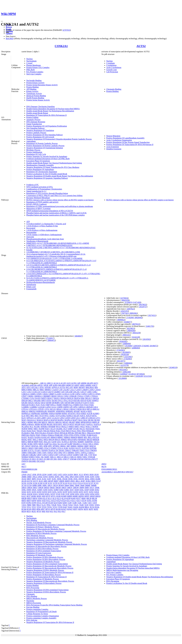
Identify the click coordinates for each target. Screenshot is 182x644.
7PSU (48, 505)
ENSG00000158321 (109, 469)
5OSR (92, 490)
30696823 (121, 320)
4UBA (88, 481)
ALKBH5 (25, 385)
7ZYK (49, 507)
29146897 (129, 346)
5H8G (45, 485)
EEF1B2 (77, 400)
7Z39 (86, 505)
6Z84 (65, 503)
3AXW (70, 475)
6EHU (39, 496)
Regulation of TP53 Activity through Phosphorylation (47, 193)
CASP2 (91, 390)
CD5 (63, 392)
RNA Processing (33, 588)
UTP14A (63, 455)
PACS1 (82, 429)
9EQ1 (29, 511)
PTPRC (83, 435)
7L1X (43, 505)
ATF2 (28, 387)
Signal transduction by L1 (36, 191)
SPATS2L (35, 446)
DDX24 (64, 398)
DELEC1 (89, 398)
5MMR (94, 485)
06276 (104, 467)
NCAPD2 (25, 427)
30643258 (125, 300)
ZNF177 (66, 459)
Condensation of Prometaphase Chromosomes (44, 189)
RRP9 (36, 442)
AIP (79, 383)
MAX (80, 420)
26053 (104, 464)
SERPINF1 (89, 442)
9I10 (48, 511)
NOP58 (24, 429)
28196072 (154, 346)
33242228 (135, 337)
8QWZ (70, 509)
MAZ (85, 420)
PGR (63, 431)
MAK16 (40, 420)
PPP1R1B (63, 433)
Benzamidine (31, 232)
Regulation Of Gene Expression (39, 553)
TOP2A (50, 453)
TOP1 (44, 453)
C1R (60, 390)
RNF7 (30, 440)
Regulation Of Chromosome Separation (42, 172)
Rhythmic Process (33, 150)
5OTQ (70, 492)
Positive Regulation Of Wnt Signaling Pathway (45, 135)
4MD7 (56, 481)
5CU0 (65, 483)
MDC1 (24, 422)
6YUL (39, 503)
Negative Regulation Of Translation (40, 130)
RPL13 (36, 440)
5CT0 (55, 483)
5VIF (67, 494)
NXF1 (47, 429)
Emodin (29, 250)
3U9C (54, 479)
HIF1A (89, 409)
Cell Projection (112, 72)
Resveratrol (31, 228)
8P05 (34, 509)
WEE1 (38, 457)
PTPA (71, 435)
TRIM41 (71, 453)
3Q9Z (97, 477)
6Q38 (68, 498)
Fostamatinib (31, 289)
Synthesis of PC (33, 185)
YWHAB (91, 457)
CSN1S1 (60, 396)
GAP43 (48, 407)
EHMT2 (95, 400)
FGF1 (38, 405)
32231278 (124, 365)
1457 (23, 464)
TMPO (24, 453)
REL (86, 437)
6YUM (45, 503)
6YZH (51, 503)
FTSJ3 (86, 405)
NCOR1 (37, 427)
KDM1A (70, 416)
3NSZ (40, 477)
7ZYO (55, 507)
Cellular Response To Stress (37, 614)
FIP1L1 (53, 405)
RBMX (80, 437)
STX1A (60, 448)
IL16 (23, 416)
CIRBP (51, 394)
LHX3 (62, 418)
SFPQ (36, 444)
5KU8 (55, 485)
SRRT (86, 446)
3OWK (51, 477)
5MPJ (87, 488)
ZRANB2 (32, 461)
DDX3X (70, 398)
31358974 (128, 302)
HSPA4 (52, 414)
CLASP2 (58, 394)
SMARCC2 (77, 444)
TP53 (56, 453)
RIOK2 (24, 440)
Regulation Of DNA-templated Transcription (44, 551)
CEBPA (33, 394)
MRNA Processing (34, 603)
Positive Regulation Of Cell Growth (40, 137)
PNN (37, 433)
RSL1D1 (47, 442)
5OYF (53, 494)
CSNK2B (73, 396)
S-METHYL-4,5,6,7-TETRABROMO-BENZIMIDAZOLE (49, 245)
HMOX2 (32, 411)
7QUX (76, 505)
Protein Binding (33, 87)
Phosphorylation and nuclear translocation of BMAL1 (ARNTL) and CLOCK (56, 213)
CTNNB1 (25, 398)
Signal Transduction (34, 124)
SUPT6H (93, 448)
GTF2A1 (25, 409)
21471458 (137, 302)
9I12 (56, 511)
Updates (9, 33)
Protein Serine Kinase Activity (38, 100)
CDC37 (83, 392)
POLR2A (43, 433)
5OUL (24, 494)
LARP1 (43, 418)
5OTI (49, 492)
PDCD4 (46, 431)
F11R (85, 403)
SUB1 (66, 448)
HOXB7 (77, 411)
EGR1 (89, 400)
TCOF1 (38, 450)
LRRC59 (84, 418)
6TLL (48, 501)
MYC (60, 424)
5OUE (96, 492)
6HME (75, 496)
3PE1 (62, 477)
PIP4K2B (90, 431)
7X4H (81, 505)
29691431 (126, 335)
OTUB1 (76, 429)
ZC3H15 (40, 459)
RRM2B (96, 440)
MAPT (75, 420)
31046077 (127, 322)
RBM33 (67, 437)
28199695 (126, 352)
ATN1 (42, 387)
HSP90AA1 (26, 414)
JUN (57, 416)
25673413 (125, 313)
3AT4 (65, 475)
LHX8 (67, 418)
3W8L (59, 479)
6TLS (68, 501)
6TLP (58, 501)
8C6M (24, 509)
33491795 (150, 326)
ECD (71, 400)
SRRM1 (74, 446)
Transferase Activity (34, 94)
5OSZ (24, 492)
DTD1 (49, 400)
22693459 (137, 346)
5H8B (34, 485)
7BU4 (38, 505)
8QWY (64, 509)
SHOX (41, 444)
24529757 (143, 307)
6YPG (89, 501)
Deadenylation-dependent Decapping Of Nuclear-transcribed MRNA (53, 109)
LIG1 (78, 418)
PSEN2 (33, 435)
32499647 (124, 374)
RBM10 (54, 437)
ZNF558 (80, 459)
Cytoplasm (111, 63)
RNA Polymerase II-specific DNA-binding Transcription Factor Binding (54, 605)
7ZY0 (24, 507)
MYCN (66, 424)
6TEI (44, 501)
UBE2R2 (33, 455)
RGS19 (96, 437)
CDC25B (69, 392)
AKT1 (96, 383)
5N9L (24, 490)
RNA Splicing (32, 620)
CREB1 (30, 396)
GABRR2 (33, 407)
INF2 (28, 416)
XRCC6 (73, 457)
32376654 (124, 298)
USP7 (56, 455)
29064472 (51, 340)
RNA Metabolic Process (36, 536)
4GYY (36, 481)
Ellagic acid (31, 287)
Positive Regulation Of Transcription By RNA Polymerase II (130, 145)
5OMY (40, 490)
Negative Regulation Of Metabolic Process (43, 562)
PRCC (84, 433)
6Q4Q (73, 498)
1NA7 (29, 475)
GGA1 (54, 407)
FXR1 (91, 405)
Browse (9, 27)
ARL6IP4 (62, 385)
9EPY (91, 509)
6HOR (24, 498)
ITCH (41, 416)
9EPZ (96, 509)
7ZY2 (29, 507)
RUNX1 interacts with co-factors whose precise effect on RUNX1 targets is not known (60, 200)
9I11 (52, 511)
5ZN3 (87, 494)
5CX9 (29, 485)
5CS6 (35, 483)
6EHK (34, 496)
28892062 (133, 313)
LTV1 (98, 418)
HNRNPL (69, 411)
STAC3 (47, 448)
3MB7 (29, 477)
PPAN (57, 433)
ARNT (77, 385)
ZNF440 (73, 459)
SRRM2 (80, 446)
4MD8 (62, 481)
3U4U (44, 479)
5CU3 (75, 483)
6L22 (55, 498)
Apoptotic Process (33, 120)
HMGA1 (96, 409)
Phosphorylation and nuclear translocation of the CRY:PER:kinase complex (56, 215)
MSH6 (37, 424)
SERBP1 (81, 442)
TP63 (60, 453)
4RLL (78, 481)
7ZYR (60, 507)
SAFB (54, 442)
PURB (89, 435)
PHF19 (68, 431)
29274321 (152, 315)
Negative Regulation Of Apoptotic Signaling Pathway (47, 178)
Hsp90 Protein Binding (35, 98)
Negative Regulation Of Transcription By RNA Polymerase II (50, 622)
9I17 (64, 511)
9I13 (60, 511)
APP (51, 385)
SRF (68, 446)
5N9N (29, 490)
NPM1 (30, 429)
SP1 (23, 446)
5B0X (93, 481)
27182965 (130, 318)
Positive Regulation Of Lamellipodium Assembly (125, 138)
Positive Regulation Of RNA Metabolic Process (45, 557)
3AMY (50, 475)
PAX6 (29, 431)
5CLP (98, 481)
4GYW (30, 481)
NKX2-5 (65, 427)
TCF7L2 (31, 450)
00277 (24, 467)
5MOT (64, 488)
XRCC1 (53, 457)
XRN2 (79, 457)
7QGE (70, 505)
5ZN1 (77, 494)
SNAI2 (85, 444)
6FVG (53, 496)
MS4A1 (31, 424)
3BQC (76, 475)
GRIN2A (82, 407)
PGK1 (58, 431)
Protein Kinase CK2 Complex (38, 67)
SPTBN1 (56, 446)
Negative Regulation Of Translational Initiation (45, 148)
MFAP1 (65, 422)
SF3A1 (97, 442)
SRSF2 (31, 448)
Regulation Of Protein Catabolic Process (42, 143)
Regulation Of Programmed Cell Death (42, 612)
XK (42, 457)
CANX (78, 390)
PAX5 (24, 431)
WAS (95, 455)
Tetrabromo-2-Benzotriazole (37, 241)
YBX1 (85, 457)
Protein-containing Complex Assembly (41, 618)
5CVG (96, 483)
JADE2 (52, 416)
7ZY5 (34, 507)
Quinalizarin (31, 285)
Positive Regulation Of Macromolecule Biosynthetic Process (50, 568)
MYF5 (72, 424)
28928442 (138, 318)
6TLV (79, 501)
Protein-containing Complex (37, 609)
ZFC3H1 (54, 459)
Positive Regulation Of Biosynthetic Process (44, 575)
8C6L (97, 507)
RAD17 (25, 437)
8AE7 (65, 507)
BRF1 (42, 390)
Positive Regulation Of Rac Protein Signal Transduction (128, 142)
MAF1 (24, 420)
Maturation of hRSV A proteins (38, 209)
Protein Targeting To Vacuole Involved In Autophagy (47, 156)
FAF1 (92, 403)
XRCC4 (60, 457)
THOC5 (68, 450)
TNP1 (39, 453)
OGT (65, 429)
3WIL (76, 479)
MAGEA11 (32, 420)
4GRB (98, 479)
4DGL (87, 479)
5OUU (35, 494)
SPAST (28, 446)
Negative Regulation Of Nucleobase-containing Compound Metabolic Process (57, 544)
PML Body (31, 70)
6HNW (81, 496)
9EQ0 (24, 511)
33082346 (126, 372)
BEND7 (82, 387)
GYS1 (47, 409)
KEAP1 (77, 416)
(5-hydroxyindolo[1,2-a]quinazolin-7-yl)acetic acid (46, 224)
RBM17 (61, 437)
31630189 (139, 376)
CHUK (45, 394)
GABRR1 (25, 407)
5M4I (82, 485)
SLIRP (70, 444)
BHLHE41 (90, 387)
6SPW (34, 501)
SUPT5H (85, 448)
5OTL (54, 492)
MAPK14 (68, 420)
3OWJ (45, 477)
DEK (83, 398)
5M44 (67, 485)
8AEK (76, 507)
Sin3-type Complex (34, 74)
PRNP (98, 433)
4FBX (92, 479)
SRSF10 (92, 446)
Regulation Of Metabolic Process (39, 555)
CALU (72, 390)
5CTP (60, 483)
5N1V (92, 488)
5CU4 (80, 483)
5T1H (58, 494)
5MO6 (30, 488)
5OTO (60, 492)
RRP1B (31, 442)
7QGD (65, 505)
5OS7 (72, 490)
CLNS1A (66, 394)
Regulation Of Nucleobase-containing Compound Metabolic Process (53, 525)
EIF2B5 (25, 403)
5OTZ (91, 492)
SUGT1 (78, 448)
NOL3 (83, 427)
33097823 (130, 309)
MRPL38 (96, 422)
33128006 (122, 378)
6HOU (35, 498)
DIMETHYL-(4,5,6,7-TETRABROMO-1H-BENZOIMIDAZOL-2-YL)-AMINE (58, 243)
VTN (90, 455)
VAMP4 (76, 455)
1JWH (24, 475)
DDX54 (77, 398)
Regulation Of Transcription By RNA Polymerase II (46, 115)
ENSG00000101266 (29, 469)
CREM (53, 396)
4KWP (51, 481)
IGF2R (90, 414)
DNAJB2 (37, 400)
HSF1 (90, 411)
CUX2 (32, 398)
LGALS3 (56, 418)
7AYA (24, 505)
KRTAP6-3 (130, 422)
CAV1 (24, 392)
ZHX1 (60, 459)
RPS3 (76, 440)
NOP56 (95, 427)
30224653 (131, 328)
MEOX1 (51, 422)
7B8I (34, 505)
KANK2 (63, 416)
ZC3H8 (47, 459)
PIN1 (79, 431)
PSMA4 (51, 435)
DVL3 (66, 400)
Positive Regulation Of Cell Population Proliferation (47, 126)
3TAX (39, 479)
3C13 (81, 475)
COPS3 (84, 394)
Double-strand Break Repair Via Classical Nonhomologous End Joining (54, 163)
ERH (72, 403)
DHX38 (25, 400)
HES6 (80, 409)
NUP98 (42, 429)
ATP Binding (31, 89)
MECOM (37, 422)
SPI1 (41, 446)
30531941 (123, 370)
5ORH (56, 490)
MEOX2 (59, 422)
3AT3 (60, 475)
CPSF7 (24, 396)
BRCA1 (36, 390)
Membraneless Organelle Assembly (40, 165)
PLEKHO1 (26, 433)
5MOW (76, 488)
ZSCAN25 (41, 461)
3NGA (35, 477)
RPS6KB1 (82, 440)
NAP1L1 (90, 424)
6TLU (74, 501)
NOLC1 (89, 427)
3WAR (65, 479)
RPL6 (46, 440)
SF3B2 (30, 444)
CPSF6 (98, 394)
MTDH (43, 424)
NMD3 (71, 427)
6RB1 (84, 498)
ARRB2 (88, 385)
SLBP (46, 444)
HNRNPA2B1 (42, 411)
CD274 (50, 392)
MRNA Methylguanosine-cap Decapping (122, 570)
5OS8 (77, 490)
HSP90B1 (45, 414)
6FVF (48, 496)
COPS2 (78, 394)
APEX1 (40, 385)
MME (78, 422)
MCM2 (91, 420)
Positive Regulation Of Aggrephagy (40, 169)
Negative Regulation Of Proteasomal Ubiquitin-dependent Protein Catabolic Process (59, 139)
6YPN (34, 503)
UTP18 (69, 455)
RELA (90, 437)
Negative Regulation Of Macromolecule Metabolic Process (49, 542)
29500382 (123, 341)
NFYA (58, 427)
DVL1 (61, 400)
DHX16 (96, 398)
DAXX (38, 398)
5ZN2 (82, 494)
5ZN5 (97, 494)
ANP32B (33, 385)
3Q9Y (92, 477)
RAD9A (38, 437)
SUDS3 (72, 448)
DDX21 (57, 398)
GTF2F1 (41, 409)
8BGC (87, 507)
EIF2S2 (37, 403)
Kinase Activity (32, 91)
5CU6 (85, 483)
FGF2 (43, 405)
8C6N (29, 509)
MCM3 (97, 420)
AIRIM (83, 383)
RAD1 (95, 435)
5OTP (65, 492)
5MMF (88, 485)
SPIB (45, 446)
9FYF (39, 511)
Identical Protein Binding (36, 96)
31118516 (132, 374)
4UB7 (83, 481)
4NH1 (73, 481)
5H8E (39, 485)
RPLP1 (58, 440)
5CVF (91, 483)
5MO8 (41, 488)
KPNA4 (30, 418)
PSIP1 (38, 435)
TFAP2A (52, 450)
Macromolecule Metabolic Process (40, 538)
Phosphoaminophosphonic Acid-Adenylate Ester (45, 239)
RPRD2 (64, 440)
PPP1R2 (71, 433)
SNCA (91, 444)
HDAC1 (60, 409)
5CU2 (70, 483)
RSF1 (41, 442)
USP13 (45, 455)
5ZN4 (92, 494)
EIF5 (62, 403)
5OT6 (34, 492)
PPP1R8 (78, 433)
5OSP (87, 490)
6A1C (24, 496)
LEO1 (49, 418)
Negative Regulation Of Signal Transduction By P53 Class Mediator (53, 167)
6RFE (24, 501)
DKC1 (31, 400)
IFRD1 (84, 414)
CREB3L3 (38, 396)
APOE (46, 385)
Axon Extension (113, 147)
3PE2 (67, 477)
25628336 (124, 354)
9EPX (86, 509)
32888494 (126, 344)
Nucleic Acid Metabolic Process (39, 523)
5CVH (24, 485)
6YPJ (24, 503)
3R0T (29, 479)
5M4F (77, 485)
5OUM (30, 494)
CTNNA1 (94, 396)
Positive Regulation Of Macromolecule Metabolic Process (49, 566)
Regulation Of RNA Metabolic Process (41, 533)
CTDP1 (87, 396)
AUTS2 (141, 46)
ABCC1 (50, 383)
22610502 (146, 339)
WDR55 (32, 457)
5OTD (39, 492)
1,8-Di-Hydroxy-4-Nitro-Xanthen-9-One (42, 226)
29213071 (121, 361)
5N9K (97, 488)
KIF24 (89, 416)
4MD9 (67, 481)
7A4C (79, 503)
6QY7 (78, 498)
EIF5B (67, 403)
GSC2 (96, 407)
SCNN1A (65, 442)
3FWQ (86, 475)
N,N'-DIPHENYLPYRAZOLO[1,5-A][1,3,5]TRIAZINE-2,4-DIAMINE (54, 258)
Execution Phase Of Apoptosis (38, 161)
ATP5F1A (55, 387)
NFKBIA (44, 427)
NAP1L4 (97, 424)
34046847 (78, 336)
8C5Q (92, 507)
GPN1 (75, 407)
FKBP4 (66, 405)
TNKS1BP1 (32, 453)
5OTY (86, 492)
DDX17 (50, 398)
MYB (55, 424)
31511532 (147, 376)
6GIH (58, 496)
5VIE (63, 494)
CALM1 (66, 390)
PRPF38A (25, 435)
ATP (28, 222)
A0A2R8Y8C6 (119, 472)
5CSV (50, 483)
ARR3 (82, 385)
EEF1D (83, 400)
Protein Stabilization (34, 152)
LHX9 (73, 418)
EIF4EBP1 (56, 403)
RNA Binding (32, 520)
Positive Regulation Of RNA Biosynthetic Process (46, 559)
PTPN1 (77, 435)
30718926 (140, 374)
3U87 (49, 479)
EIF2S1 (31, 403)
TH (57, 450)
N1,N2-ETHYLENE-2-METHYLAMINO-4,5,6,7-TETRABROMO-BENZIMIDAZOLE (61, 248)
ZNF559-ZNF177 (91, 459)
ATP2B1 (48, 387)
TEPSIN (44, 450)
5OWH (41, 494)
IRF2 (32, 416)
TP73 (65, 453)
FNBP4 (76, 405)
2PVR (39, 475)
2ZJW (44, 475)
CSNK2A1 (61, 46)
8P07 (43, 509)
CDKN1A (25, 394)
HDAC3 (73, 409)
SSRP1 (41, 448)
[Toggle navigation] (2, 21)
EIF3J (43, 403)
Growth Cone (112, 70)
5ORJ (61, 490)
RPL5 (41, 440)
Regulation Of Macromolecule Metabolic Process (45, 529)
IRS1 (37, 416)
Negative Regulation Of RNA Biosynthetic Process (46, 592)
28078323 (136, 324)
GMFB (60, 407)
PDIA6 (53, 431)
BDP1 (76, 387)
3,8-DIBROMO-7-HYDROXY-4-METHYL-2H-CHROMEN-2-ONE (53, 252)
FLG (71, 405)
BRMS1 (48, 390)
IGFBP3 (96, 414)
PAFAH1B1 (90, 429)
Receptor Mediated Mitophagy (38, 198)
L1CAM (37, 418)
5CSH (40, 483)
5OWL (47, 494)
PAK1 (98, 429)
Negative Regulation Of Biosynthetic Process (44, 583)
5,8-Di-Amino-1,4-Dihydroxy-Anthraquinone (44, 235)
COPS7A (91, 394)
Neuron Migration (113, 136)
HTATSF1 (72, 414)
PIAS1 (74, 431)
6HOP (92, 496)
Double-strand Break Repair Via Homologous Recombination (50, 111)
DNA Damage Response (36, 122)
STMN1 (54, 448)
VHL (86, 455)
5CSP (45, 483)
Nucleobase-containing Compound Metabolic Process (47, 540)
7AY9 (95, 503)
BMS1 (30, 390)
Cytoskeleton (111, 65)
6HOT (30, 498)
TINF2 (82, 450)
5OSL (82, 490)
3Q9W (82, 477)
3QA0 (24, 479)
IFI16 (79, 414)
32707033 (66, 30)
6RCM (94, 498)
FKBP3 (59, 405)
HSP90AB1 (36, 414)
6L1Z (45, 498)
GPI (71, 407)
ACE (69, 383)
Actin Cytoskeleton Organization (119, 140)
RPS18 (70, 440)
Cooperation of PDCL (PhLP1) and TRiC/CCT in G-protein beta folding (54, 196)
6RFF (29, 501)
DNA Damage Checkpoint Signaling (40, 107)
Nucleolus (30, 601)
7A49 (69, 503)
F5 (88, 403)
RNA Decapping (113, 581)
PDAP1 (40, 431)
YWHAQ (25, 459)
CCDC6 (44, 392)
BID (96, 387)
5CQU (24, 483)
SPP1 (50, 446)
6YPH (95, 501)
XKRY (47, 457)
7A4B (74, 503)
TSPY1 (78, 453)
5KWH (61, 485)
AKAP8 (90, 383)
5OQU (51, 490)
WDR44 (25, 457)
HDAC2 (67, 409)
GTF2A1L (33, 409)
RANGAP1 (46, 437)
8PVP (53, 509)
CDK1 (95, 392)
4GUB (24, 481)
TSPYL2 (84, 453)
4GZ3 (41, 481)
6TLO (53, 501)
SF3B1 (24, 444)
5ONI (45, 490)
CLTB (72, 394)
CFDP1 (39, 394)
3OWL (57, 477)
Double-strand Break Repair (37, 113)
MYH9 (78, 424)
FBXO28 (25, 405)
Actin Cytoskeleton (114, 67)
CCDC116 (36, 392)
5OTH (45, 492)
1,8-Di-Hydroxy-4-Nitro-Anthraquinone (42, 230)
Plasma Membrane (34, 65)
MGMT (72, 422)
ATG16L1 (35, 387)
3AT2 (55, 475)
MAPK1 (61, 420)
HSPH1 (64, 414)
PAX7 (34, 431)
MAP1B (54, 420)
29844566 (131, 331)
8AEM (81, 507)
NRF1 (36, 429)
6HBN (70, 496)
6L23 (59, 498)
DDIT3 (44, 398)
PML (33, 433)
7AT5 (90, 503)
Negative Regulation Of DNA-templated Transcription (47, 590)
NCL (31, 427)
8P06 (38, 509)
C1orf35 (55, 390)
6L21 (50, 498)
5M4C (72, 485)
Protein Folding (32, 117)
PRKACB (91, 433)
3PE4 (72, 477)
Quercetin (30, 237)
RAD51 (31, 437)
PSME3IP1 (59, 435)
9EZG (34, 511)
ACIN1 (74, 383)
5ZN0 (72, 494)
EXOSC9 (78, 403)
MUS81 (50, 424)
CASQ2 (98, 390)
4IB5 (46, 481)
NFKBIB (52, 427)
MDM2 (30, 422)
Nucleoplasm (31, 61)
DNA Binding (32, 596)
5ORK (66, 490)
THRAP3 (75, 450)
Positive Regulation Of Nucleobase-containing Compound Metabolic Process (56, 531)
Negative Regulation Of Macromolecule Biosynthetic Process (50, 581)
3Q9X (87, 477)
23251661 (128, 357)
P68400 (24, 472)
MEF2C (45, 422)
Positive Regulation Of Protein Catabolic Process (45, 146)
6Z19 (56, 503)
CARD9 (84, 390)
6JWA (40, 498)
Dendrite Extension (114, 149)
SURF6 (24, 450)
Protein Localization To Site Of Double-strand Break (47, 174)
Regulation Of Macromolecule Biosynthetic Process (46, 546)
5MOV (70, 488)
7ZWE (91, 505)
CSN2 (66, 396)
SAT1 (59, 442)
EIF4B (49, 403)
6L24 (64, 498)
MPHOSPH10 (86, 422)
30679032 (143, 305)
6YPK (29, 503)
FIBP (48, 405)
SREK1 (63, 446)
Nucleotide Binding (34, 80)
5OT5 (29, 492)
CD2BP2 (57, 392)
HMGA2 (25, 411)
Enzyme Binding (33, 607)
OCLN (53, 429)
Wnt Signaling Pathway (36, 128)
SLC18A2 (53, 444)
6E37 (29, 496)
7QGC (59, 505)
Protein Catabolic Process (36, 133)
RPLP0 (52, 440)
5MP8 (82, 488)
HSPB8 (58, 414)
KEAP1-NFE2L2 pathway (37, 204)
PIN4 (84, 431)
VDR (81, 455)
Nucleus (29, 59)
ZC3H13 (33, 459)
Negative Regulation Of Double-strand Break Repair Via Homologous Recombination (60, 176)
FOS (81, 405)
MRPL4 (25, 424)
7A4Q (85, 503)
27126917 (50, 338)
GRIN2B (89, 407)
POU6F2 (50, 433)
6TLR (63, 501)
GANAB (41, 407)
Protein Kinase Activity (35, 83)
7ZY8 (39, 507)
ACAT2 (63, 383)
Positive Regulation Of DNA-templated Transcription (47, 564)
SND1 (96, 444)
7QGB (54, 505)
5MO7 (35, 488)
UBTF (39, 455)
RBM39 (74, 437)
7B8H (29, 505)
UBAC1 (91, 453)
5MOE (52, 488)
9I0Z (44, 511)
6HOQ (98, 496)
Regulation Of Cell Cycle (36, 154)
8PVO (48, 509)
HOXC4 (84, 411)
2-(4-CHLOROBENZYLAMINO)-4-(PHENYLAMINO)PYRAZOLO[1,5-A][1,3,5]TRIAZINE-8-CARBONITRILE (57, 270)
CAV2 (29, 392)
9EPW (81, 509)
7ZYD (44, 507)
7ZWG (97, 505)
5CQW (30, 483)
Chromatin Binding (114, 89)
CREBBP (46, 396)
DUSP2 (55, 400)
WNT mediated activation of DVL (40, 187)
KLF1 (24, 418)
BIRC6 (24, 390)
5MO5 (24, 488)
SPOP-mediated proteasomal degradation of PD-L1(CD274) (50, 211)
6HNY (87, 496)
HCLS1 (53, 409)
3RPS (34, 479)
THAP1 (62, 450)
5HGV (50, 485)
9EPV (75, 509)
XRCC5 (67, 457)
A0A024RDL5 (107, 472)
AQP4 (55, 385)
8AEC (70, 507)
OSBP (70, 429)
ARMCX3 (70, 385)
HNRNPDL (60, 411)
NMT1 (77, 427)
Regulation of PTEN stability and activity (42, 202)
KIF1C (83, 416)
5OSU (97, 490)
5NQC (34, 490)
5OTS (81, 492)
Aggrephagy (31, 141)
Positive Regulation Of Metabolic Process (43, 579)
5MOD (46, 488)
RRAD (89, 440)
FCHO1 (32, 405)
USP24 (51, 455)
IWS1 (46, 416)
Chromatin (30, 594)
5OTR (76, 492)
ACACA (57, 383)
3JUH (96, 475)
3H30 (91, 475)
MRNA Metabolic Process (37, 598)
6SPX (39, 501)
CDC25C (76, 392)
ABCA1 (43, 383)
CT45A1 (80, 396)
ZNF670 (25, 461)
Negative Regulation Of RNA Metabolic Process (45, 570)
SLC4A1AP (62, 444)
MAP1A (47, 420)
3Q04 (76, 477)
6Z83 (60, 503)
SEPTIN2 (73, 442)
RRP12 (24, 442)
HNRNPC (52, 411)
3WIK (70, 479)
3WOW (81, 479)
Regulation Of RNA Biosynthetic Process (42, 549)
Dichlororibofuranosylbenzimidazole (41, 282)
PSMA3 (44, 435)
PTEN (66, 435)
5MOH (58, 488)
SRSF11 (25, 448)
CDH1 (89, 392)
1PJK (34, 475)
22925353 (124, 311)
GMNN (66, 407)
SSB (36, 448)
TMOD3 (93, 450)
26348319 (173, 367)
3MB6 (24, 477)
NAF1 (83, 424)
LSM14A (92, 418)
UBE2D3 (25, 455)
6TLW (84, 501)
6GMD (64, 496)
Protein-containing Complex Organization (43, 616)
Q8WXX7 (129, 472)
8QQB (58, 509)
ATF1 (24, 387)
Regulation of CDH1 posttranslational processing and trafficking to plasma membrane (60, 206)
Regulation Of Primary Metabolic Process (43, 527)
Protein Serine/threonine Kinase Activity (42, 85)
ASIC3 (94, 385)
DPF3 (44, 400)
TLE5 (87, 450)
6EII (44, 496)
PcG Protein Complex (35, 72)
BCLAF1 (70, 387)
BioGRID (10, 39)
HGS (84, 409)
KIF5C (94, 416)
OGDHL (59, 429)
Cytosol (29, 63)
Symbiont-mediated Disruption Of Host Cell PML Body (48, 159)
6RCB (89, 498)
